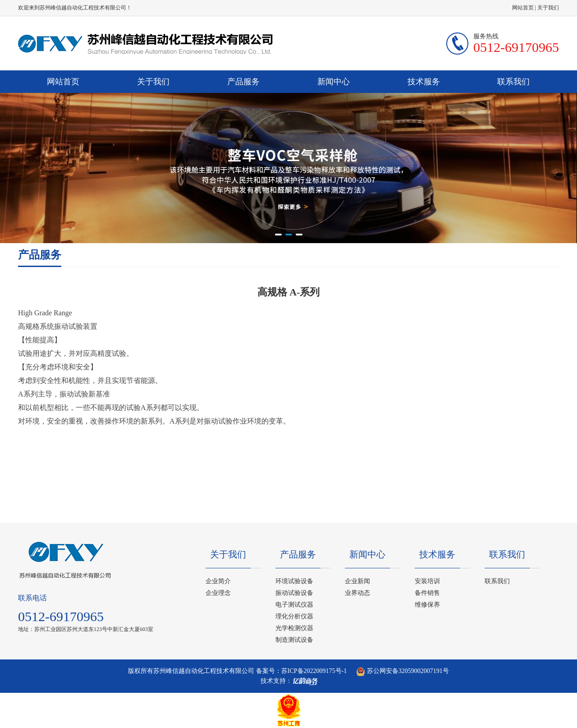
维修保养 (427, 605)
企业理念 (218, 593)
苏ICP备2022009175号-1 (314, 671)
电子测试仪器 (294, 605)
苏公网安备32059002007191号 (403, 671)
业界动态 (357, 593)
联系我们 (513, 82)
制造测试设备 (294, 640)
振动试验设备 (294, 593)
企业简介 (218, 581)
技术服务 (424, 82)
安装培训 (427, 581)
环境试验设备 (294, 581)
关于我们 (548, 8)
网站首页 (523, 8)
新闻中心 (334, 82)
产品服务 (243, 82)
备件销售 (427, 593)
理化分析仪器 (294, 616)
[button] (278, 235)
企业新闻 (357, 581)
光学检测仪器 (294, 628)
